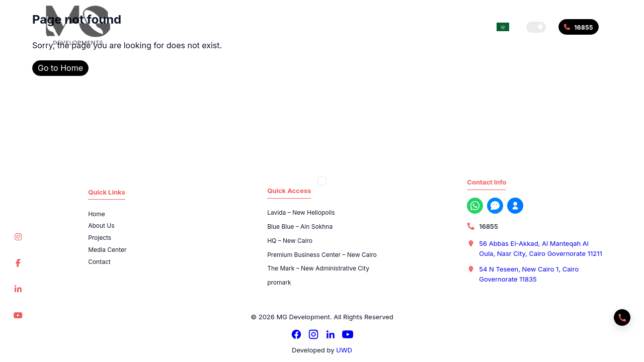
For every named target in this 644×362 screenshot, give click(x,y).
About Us (101, 225)
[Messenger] (495, 206)
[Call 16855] (579, 27)
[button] (536, 27)
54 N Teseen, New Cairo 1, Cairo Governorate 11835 (529, 274)
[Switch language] (503, 27)
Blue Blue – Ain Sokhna (300, 227)
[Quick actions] (622, 318)
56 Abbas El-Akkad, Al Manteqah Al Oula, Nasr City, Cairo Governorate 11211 (540, 248)
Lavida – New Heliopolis (301, 212)
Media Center (107, 250)
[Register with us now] (515, 206)
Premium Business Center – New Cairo (322, 255)
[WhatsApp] (475, 206)
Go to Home (60, 68)
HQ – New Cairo (290, 241)
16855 (488, 226)
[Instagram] (313, 334)
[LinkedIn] (331, 334)
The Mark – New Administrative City (318, 268)
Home (97, 214)
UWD (344, 350)
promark (279, 282)
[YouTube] (348, 334)
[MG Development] (78, 25)
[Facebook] (296, 334)
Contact (99, 262)
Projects (100, 238)
